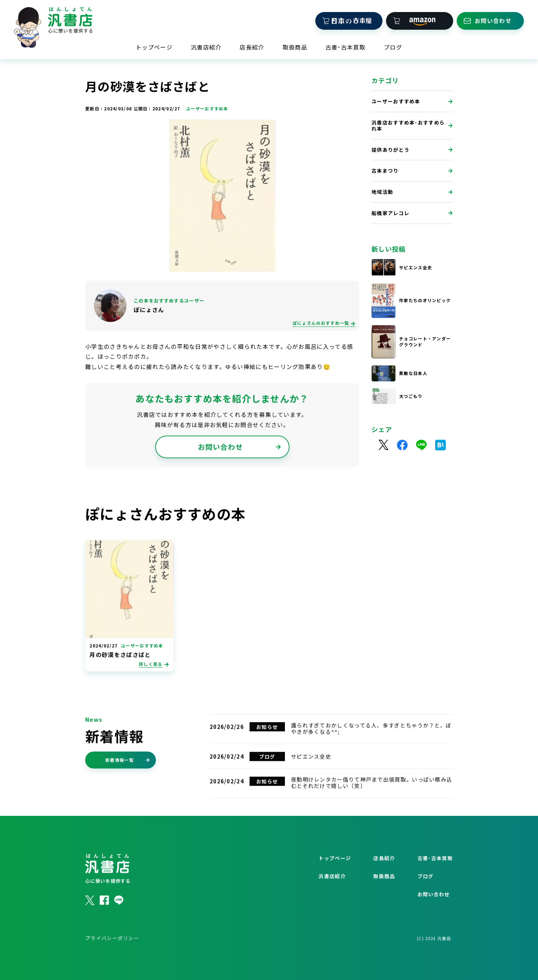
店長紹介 (252, 46)
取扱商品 (295, 46)
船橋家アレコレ (412, 214)
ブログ (393, 46)
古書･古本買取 (346, 46)
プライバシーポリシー (112, 955)
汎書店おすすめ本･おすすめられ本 (412, 126)
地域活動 (412, 192)
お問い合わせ (240, 465)
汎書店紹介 (206, 46)
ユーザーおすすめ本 (412, 102)
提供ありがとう (412, 150)
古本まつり (412, 172)
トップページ (154, 46)
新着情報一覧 (128, 777)
